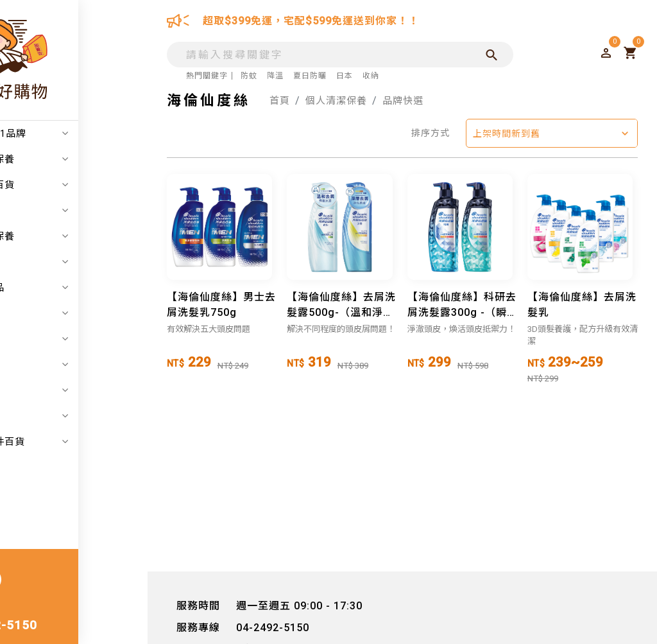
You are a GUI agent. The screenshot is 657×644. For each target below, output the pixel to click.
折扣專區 (80, 211)
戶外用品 (80, 339)
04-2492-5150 (63, 626)
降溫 (275, 76)
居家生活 (80, 262)
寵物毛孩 (80, 416)
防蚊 (249, 76)
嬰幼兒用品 (80, 288)
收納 (371, 76)
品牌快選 (409, 100)
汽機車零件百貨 (80, 442)
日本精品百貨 (80, 185)
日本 (345, 76)
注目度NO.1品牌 (80, 134)
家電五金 (80, 313)
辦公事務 (80, 365)
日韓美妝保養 (80, 159)
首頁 (280, 100)
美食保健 (80, 390)
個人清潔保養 (80, 236)
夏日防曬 (310, 76)
